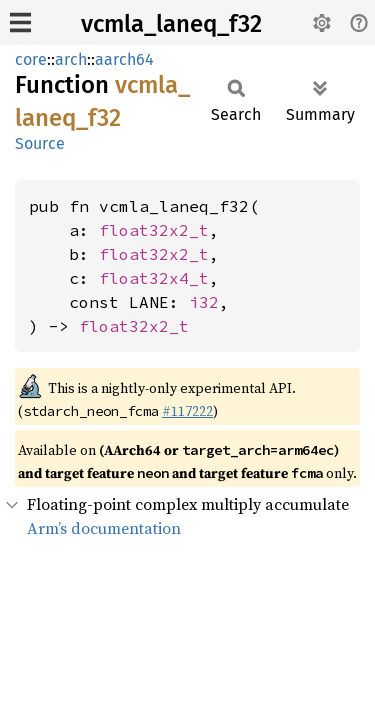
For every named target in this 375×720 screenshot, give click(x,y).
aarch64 (124, 59)
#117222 (187, 411)
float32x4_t (154, 278)
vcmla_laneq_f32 (171, 24)
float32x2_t (154, 230)
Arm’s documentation (104, 528)
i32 (204, 302)
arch (71, 59)
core (31, 59)
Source (40, 143)
